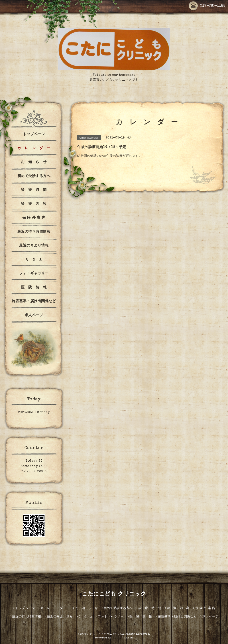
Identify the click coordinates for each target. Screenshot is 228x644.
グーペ (116, 638)
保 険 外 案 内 (34, 218)
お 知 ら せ (34, 162)
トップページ (34, 135)
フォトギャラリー (34, 274)
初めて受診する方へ (34, 176)
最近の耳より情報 (34, 246)
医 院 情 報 (34, 288)
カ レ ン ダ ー (34, 149)
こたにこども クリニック (114, 594)
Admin (129, 638)
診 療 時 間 (34, 190)
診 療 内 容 (34, 204)
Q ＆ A (34, 260)
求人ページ (34, 316)
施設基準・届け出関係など (34, 302)
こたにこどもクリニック (102, 634)
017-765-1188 (207, 6)
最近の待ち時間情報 (34, 232)
